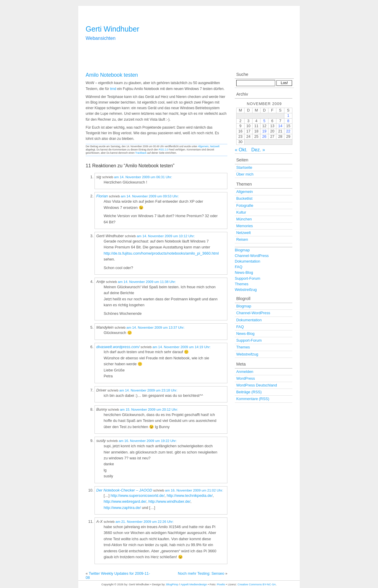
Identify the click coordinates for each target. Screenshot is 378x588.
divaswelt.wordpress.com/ (118, 347)
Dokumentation (247, 261)
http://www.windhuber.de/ (170, 501)
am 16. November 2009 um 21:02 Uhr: (194, 490)
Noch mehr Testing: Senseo (201, 573)
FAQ (239, 267)
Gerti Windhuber (113, 29)
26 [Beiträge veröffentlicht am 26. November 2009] (264, 136)
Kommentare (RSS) (253, 399)
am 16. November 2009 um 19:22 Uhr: (148, 441)
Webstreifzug (246, 290)
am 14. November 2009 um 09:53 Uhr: (150, 196)
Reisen (242, 239)
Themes (242, 284)
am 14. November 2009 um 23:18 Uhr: (148, 390)
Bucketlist (244, 198)
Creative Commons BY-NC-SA (257, 584)
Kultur (241, 212)
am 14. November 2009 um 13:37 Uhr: (155, 327)
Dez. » (258, 150)
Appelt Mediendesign (194, 584)
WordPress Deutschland (257, 385)
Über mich (245, 174)
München (244, 219)
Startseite (244, 167)
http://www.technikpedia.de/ (190, 496)
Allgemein (203, 146)
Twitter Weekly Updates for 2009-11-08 (118, 575)
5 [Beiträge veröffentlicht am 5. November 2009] (264, 121)
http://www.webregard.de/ (125, 501)
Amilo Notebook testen (112, 75)
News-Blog (244, 272)
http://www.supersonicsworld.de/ (137, 496)
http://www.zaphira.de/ (122, 508)
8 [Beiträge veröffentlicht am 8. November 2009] (288, 121)
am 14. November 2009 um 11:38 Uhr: (147, 282)
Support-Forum (247, 278)
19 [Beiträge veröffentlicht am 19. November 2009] (264, 131)
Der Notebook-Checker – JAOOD (124, 490)
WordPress (246, 378)
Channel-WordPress (252, 256)
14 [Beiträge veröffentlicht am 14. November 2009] (280, 126)
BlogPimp (172, 584)
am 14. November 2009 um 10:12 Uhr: (166, 236)
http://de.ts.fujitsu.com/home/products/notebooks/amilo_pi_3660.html (161, 253)
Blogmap (242, 250)
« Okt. (241, 150)
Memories (245, 226)
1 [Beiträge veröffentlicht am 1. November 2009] (288, 116)
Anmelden (245, 372)
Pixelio (221, 584)
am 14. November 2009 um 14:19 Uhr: (181, 347)
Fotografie (245, 205)
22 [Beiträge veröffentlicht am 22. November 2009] (288, 131)
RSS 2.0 (163, 150)
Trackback (141, 153)
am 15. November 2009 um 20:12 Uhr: (149, 410)
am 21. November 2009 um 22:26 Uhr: (145, 522)
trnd (113, 89)
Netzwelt (215, 146)
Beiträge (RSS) (249, 392)
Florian (102, 196)
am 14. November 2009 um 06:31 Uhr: (143, 177)
